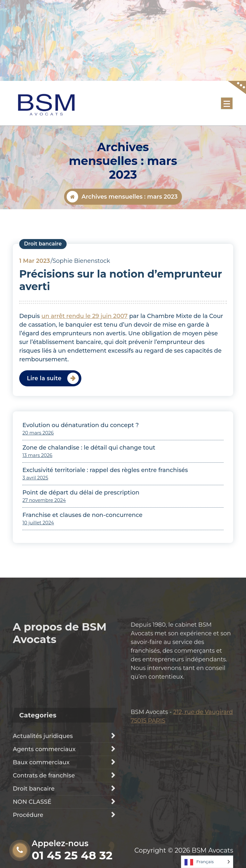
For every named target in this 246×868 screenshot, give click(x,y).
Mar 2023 (35, 278)
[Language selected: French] (207, 862)
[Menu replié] (227, 103)
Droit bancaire (43, 260)
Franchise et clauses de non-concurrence (82, 531)
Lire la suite (44, 395)
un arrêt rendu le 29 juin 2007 (84, 332)
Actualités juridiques (43, 806)
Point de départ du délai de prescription (81, 509)
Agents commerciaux (44, 819)
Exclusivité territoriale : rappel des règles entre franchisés (105, 486)
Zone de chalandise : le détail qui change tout (89, 464)
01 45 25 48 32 (72, 855)
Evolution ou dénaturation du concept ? (81, 442)
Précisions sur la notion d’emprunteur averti (121, 297)
